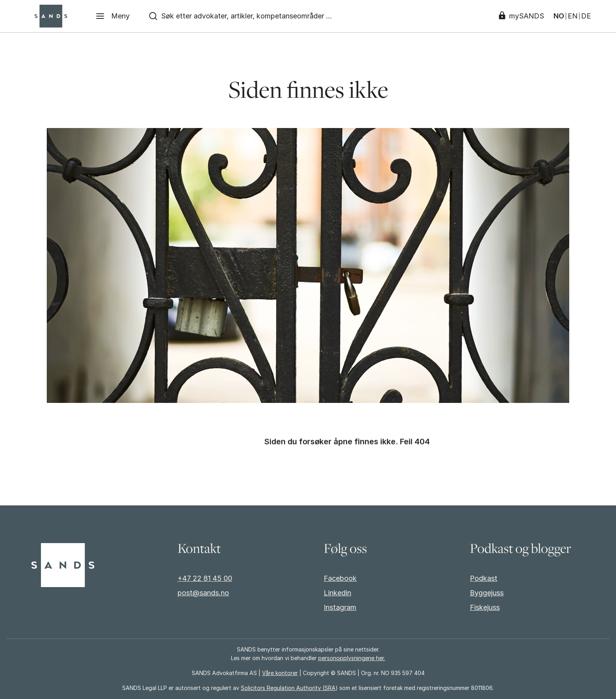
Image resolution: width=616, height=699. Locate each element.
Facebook (340, 578)
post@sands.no (203, 593)
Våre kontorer (280, 673)
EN (573, 16)
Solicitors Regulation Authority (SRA (288, 688)
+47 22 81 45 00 (205, 578)
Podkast (484, 578)
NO (559, 16)
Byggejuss (487, 593)
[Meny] (113, 16)
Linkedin (337, 593)
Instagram (340, 607)
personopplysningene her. (352, 658)
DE (586, 16)
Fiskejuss (485, 607)
